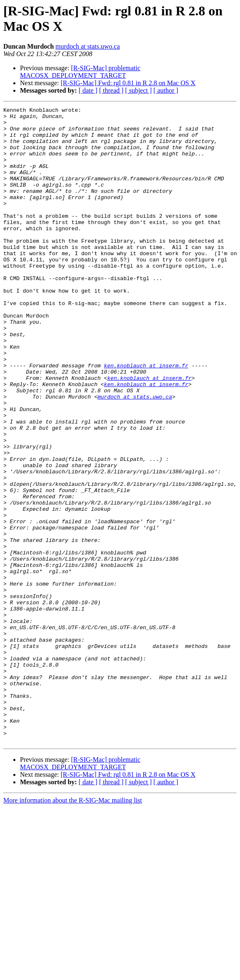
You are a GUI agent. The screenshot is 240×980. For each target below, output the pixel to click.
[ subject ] (139, 90)
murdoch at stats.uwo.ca (88, 46)
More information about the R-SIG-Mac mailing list (73, 927)
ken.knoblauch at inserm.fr (146, 418)
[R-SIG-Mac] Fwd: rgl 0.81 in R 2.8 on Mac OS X (128, 83)
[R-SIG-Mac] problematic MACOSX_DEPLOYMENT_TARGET (80, 72)
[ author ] (166, 90)
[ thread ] (111, 90)
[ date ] (88, 90)
